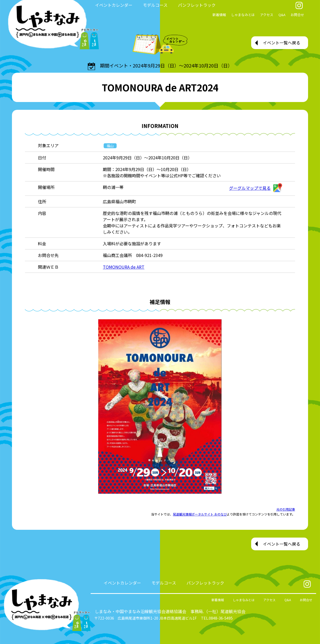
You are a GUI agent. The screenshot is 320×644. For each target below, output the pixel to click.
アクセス (267, 15)
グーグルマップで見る (256, 188)
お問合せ (297, 15)
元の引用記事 (286, 509)
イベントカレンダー (114, 5)
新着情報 (219, 15)
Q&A (282, 15)
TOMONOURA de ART (124, 267)
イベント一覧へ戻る (282, 43)
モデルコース (155, 5)
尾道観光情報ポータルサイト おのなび (200, 514)
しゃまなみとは (243, 15)
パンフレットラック (197, 5)
